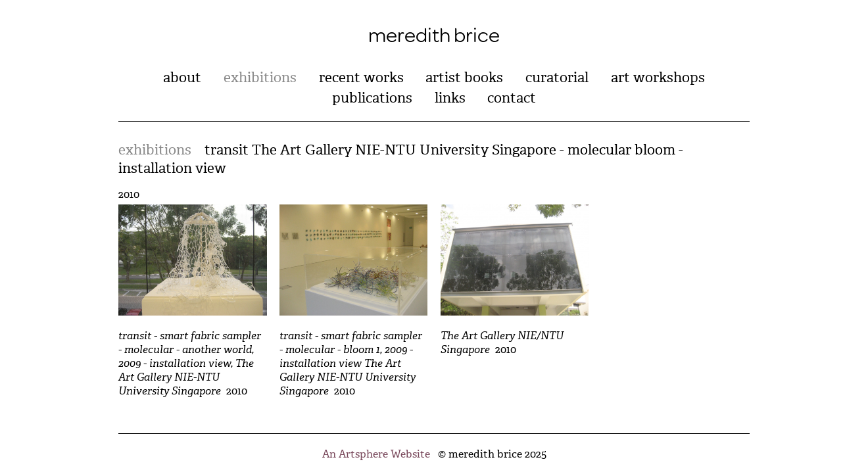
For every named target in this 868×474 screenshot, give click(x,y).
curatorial (557, 78)
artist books (464, 78)
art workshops (658, 78)
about (182, 78)
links (450, 98)
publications (372, 98)
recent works (361, 78)
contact (512, 98)
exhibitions (260, 78)
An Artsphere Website (376, 454)
